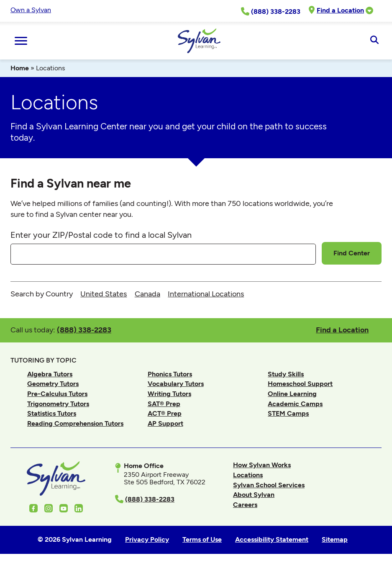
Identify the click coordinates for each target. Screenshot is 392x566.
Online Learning (292, 394)
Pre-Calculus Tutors (57, 394)
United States (104, 294)
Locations (248, 475)
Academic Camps (295, 404)
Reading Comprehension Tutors (75, 423)
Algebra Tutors (50, 374)
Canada (147, 294)
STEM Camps (288, 413)
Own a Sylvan (31, 10)
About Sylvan (254, 495)
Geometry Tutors (53, 384)
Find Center (352, 253)
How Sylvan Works (262, 465)
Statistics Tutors (52, 413)
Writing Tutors (169, 394)
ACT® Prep (165, 413)
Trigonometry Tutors (58, 404)
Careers (245, 505)
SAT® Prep (164, 404)
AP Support (165, 423)
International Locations (206, 294)
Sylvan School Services (269, 485)
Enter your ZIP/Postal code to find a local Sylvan (101, 235)
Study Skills (286, 374)
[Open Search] (374, 41)
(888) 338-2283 (84, 330)
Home (20, 68)
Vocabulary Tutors (176, 384)
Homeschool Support (300, 384)
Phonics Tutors (170, 374)
